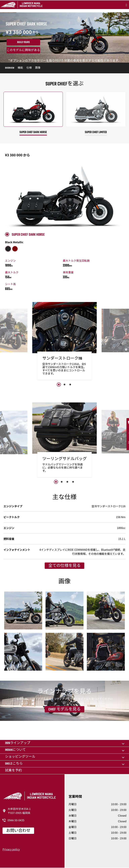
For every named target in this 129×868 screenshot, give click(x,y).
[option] (64, 342)
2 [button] (64, 385)
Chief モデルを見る (64, 709)
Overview (10, 68)
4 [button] (73, 482)
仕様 (29, 68)
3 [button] (70, 385)
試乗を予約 (13, 771)
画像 (38, 68)
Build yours (23, 42)
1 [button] (59, 385)
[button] (8, 345)
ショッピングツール (20, 757)
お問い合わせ (18, 831)
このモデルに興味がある (23, 50)
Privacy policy (11, 849)
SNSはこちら (14, 764)
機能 (20, 68)
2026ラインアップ (18, 743)
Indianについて (15, 750)
